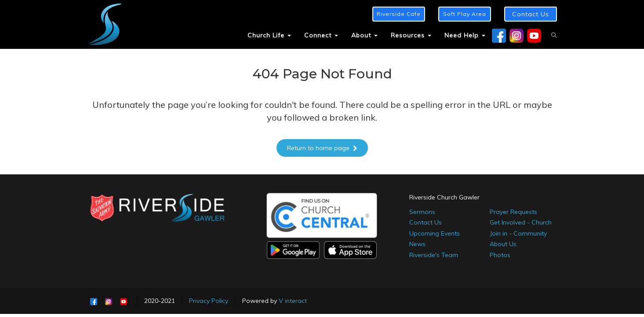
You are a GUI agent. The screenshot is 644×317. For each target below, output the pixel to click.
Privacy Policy (209, 301)
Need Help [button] (465, 35)
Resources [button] (411, 35)
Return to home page (322, 148)
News (417, 244)
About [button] (364, 35)
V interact (293, 301)
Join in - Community (518, 233)
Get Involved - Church (521, 222)
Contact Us (426, 222)
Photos (500, 255)
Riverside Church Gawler (444, 197)
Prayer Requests (513, 212)
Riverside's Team (434, 255)
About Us (503, 244)
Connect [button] (321, 35)
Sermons (422, 212)
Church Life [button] (269, 35)
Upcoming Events (435, 233)
